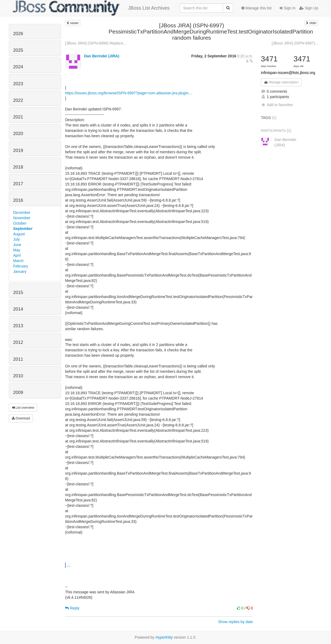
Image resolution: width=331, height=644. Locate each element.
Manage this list (256, 8)
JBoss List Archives (91, 8)
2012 (18, 342)
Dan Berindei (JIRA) (102, 56)
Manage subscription (281, 82)
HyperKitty (164, 637)
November (22, 218)
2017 (18, 184)
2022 (18, 100)
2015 (18, 293)
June (17, 245)
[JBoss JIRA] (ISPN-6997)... (295, 43)
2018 (18, 167)
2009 (18, 392)
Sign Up (309, 8)
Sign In (287, 8)
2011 (18, 359)
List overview (23, 408)
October (20, 223)
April (17, 255)
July (16, 239)
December (22, 213)
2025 (18, 50)
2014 (18, 309)
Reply (72, 608)
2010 (18, 376)
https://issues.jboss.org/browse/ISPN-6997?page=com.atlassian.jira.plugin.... (129, 93)
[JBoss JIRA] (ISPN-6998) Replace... (96, 43)
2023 (18, 84)
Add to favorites (277, 105)
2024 (18, 67)
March (18, 261)
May (17, 250)
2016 (18, 200)
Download (21, 418)
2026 (18, 34)
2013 (18, 326)
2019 (18, 150)
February (21, 266)
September (23, 229)
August (19, 234)
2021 (18, 117)
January (20, 271)
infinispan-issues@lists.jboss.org (288, 73)
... (68, 565)
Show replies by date (235, 622)
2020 (18, 134)
